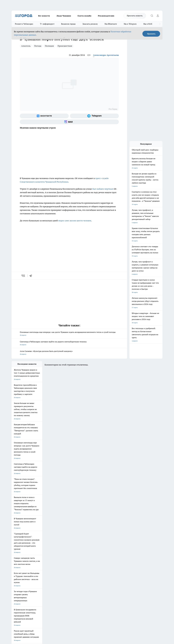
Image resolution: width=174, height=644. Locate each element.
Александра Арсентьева (106, 55)
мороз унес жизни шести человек (75, 221)
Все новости (44, 16)
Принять (151, 34)
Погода (38, 46)
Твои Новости (36, 549)
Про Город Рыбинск (58, 553)
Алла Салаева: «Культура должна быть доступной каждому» (69, 353)
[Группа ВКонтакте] (44, 116)
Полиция (49, 46)
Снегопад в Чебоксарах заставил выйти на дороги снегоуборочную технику (69, 343)
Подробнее (74, 607)
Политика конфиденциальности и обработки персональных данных (34, 610)
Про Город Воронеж (79, 549)
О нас (43, 566)
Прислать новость (135, 16)
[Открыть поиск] (152, 16)
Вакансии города (68, 24)
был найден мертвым (103, 189)
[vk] (23, 276)
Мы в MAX (148, 24)
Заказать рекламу (90, 24)
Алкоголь (26, 46)
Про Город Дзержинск (19, 558)
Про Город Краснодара (60, 558)
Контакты (74, 566)
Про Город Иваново (99, 549)
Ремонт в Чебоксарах (24, 24)
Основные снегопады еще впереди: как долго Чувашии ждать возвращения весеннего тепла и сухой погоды (69, 334)
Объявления (16, 569)
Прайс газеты (16, 572)
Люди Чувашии (64, 16)
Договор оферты (47, 569)
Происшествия (65, 46)
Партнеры (75, 572)
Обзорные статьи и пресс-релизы (82, 569)
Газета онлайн (84, 16)
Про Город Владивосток (40, 558)
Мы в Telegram (130, 24)
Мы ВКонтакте (111, 24)
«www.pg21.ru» (28, 577)
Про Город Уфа (77, 553)
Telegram (14, 566)
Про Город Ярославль (19, 553)
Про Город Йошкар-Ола (60, 549)
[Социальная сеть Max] (69, 122)
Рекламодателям (106, 16)
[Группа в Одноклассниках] (121, 553)
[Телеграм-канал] (94, 116)
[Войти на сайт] (158, 16)
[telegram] (31, 276)
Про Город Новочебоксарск (21, 549)
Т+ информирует (47, 24)
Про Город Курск (37, 553)
